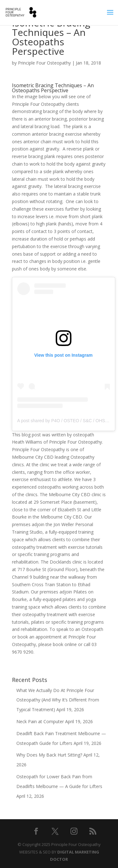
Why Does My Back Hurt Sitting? (49, 755)
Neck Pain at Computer (40, 721)
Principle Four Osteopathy (44, 63)
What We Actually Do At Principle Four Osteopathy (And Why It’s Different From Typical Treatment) (58, 700)
